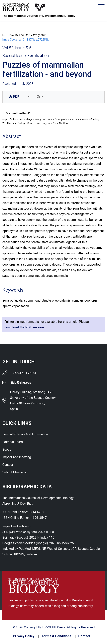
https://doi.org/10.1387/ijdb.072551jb (26, 40)
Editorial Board (13, 442)
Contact (8, 465)
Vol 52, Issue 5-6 (17, 48)
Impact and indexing (17, 457)
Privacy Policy (24, 636)
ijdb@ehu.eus (21, 382)
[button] (28, 97)
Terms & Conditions (56, 636)
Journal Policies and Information (25, 434)
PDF (14, 97)
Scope (7, 449)
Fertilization (38, 56)
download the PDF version (24, 327)
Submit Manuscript (15, 472)
